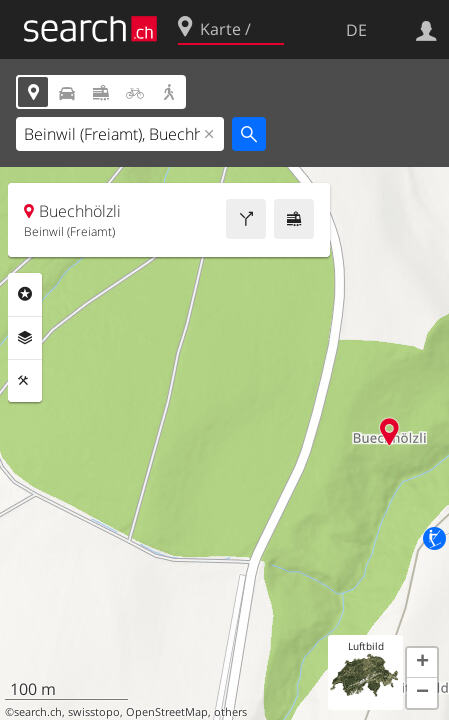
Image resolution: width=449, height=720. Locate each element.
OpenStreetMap (167, 712)
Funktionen (25, 381)
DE (356, 30)
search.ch (38, 712)
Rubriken (25, 294)
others (230, 712)
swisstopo (94, 712)
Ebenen (25, 338)
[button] (422, 663)
